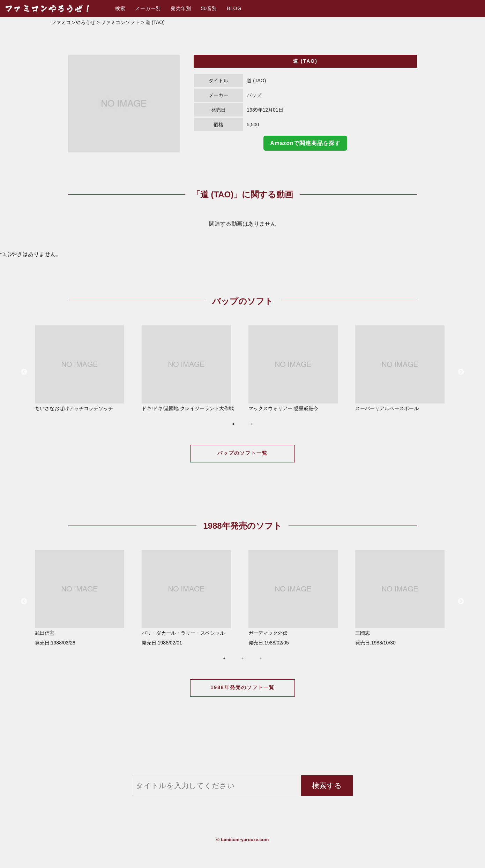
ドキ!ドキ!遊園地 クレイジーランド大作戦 (189, 368)
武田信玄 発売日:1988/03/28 (83, 598)
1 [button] (233, 424)
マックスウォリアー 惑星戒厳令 (296, 368)
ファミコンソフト (120, 22)
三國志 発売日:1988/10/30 (403, 598)
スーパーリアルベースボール (403, 368)
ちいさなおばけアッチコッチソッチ (83, 368)
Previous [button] (24, 372)
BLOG (234, 8)
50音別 (209, 8)
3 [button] (261, 658)
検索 (120, 8)
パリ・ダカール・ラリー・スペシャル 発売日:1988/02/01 (189, 598)
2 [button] (252, 424)
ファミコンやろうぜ (73, 22)
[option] (124, 104)
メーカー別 (148, 8)
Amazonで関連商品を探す (305, 143)
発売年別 (181, 8)
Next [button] (461, 372)
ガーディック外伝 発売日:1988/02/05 (296, 598)
